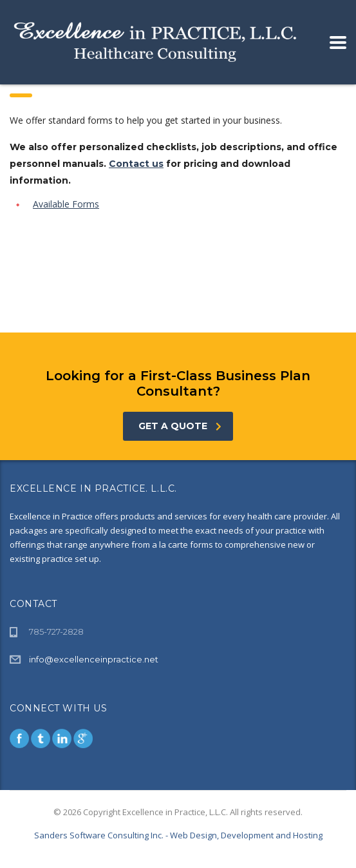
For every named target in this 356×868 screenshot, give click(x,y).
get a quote (180, 426)
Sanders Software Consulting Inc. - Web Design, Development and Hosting (178, 835)
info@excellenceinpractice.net (94, 659)
